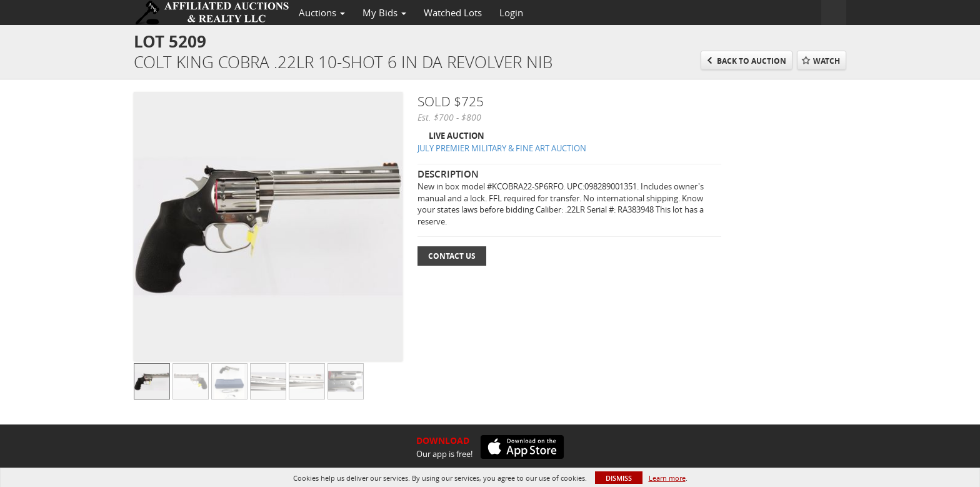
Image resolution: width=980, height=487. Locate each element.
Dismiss (619, 478)
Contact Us (452, 256)
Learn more (667, 478)
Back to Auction (752, 61)
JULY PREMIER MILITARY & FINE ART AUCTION (502, 148)
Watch (827, 61)
